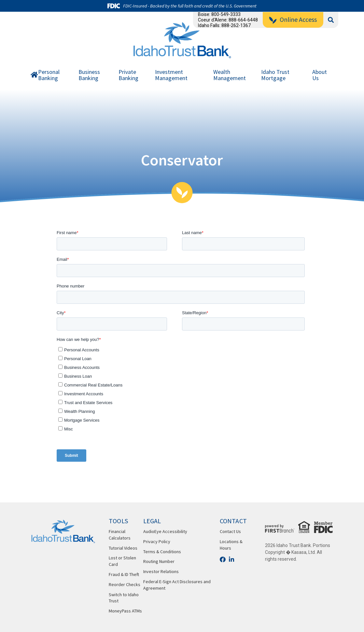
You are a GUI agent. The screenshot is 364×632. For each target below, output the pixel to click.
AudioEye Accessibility (165, 531)
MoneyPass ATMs (125, 611)
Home (34, 76)
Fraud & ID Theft (124, 574)
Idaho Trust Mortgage (275, 75)
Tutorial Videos (123, 548)
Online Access (298, 19)
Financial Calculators (120, 535)
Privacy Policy (157, 541)
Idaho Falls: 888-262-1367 (224, 25)
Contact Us (230, 531)
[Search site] (331, 20)
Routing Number (159, 561)
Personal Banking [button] (49, 75)
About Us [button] (320, 75)
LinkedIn (231, 559)
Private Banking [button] (128, 75)
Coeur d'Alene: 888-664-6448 (228, 20)
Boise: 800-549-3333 (219, 14)
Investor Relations (161, 571)
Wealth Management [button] (230, 75)
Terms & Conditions (162, 552)
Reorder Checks (125, 584)
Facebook (223, 559)
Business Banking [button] (89, 75)
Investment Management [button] (171, 75)
